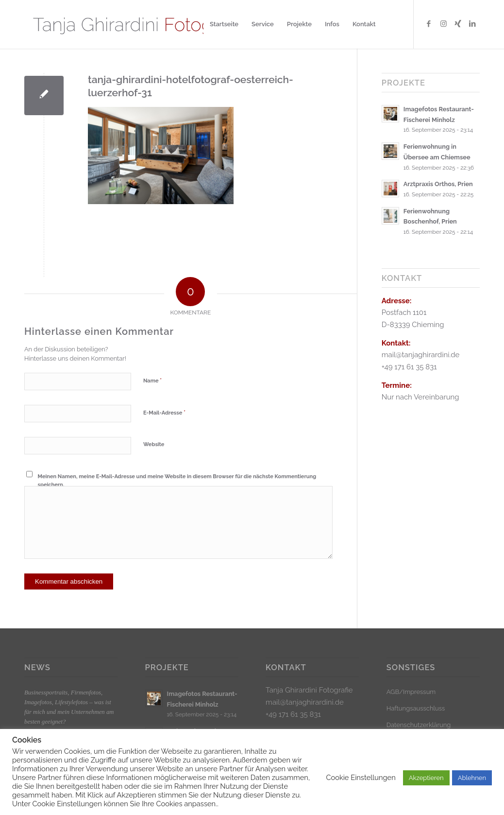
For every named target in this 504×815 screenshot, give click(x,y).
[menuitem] (224, 24)
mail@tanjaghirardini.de (305, 702)
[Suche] (392, 24)
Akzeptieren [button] (426, 778)
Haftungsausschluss (416, 708)
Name (152, 380)
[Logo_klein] (140, 24)
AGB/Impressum (411, 692)
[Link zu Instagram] (443, 24)
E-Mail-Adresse (164, 412)
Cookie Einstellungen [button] (361, 777)
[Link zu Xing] (458, 24)
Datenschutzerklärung (419, 725)
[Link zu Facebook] (429, 24)
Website (154, 444)
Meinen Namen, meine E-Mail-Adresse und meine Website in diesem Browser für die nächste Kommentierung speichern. (177, 481)
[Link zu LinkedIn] (472, 24)
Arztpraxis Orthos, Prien (438, 184)
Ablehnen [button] (472, 778)
